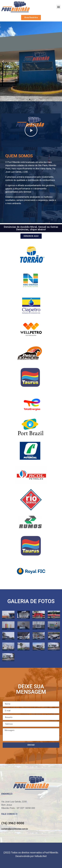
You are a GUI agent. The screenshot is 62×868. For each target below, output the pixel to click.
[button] (58, 7)
